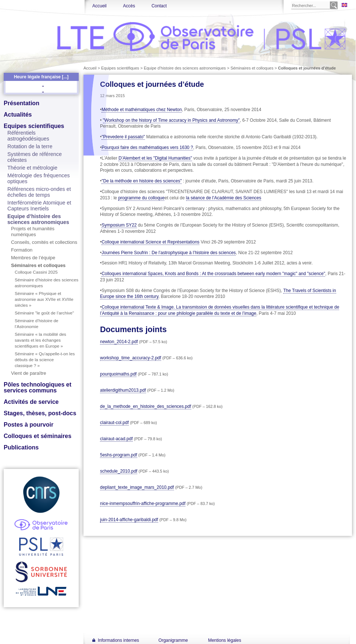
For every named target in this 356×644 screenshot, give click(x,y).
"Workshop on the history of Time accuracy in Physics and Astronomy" (171, 120)
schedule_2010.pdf (119, 471)
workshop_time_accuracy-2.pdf (131, 358)
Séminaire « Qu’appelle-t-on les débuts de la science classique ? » (45, 360)
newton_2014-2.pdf (119, 342)
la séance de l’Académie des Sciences (224, 198)
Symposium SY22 (119, 225)
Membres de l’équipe (33, 258)
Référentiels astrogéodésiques (28, 136)
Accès (129, 6)
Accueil (99, 6)
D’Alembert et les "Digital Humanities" (155, 158)
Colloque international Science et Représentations (150, 242)
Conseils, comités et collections (44, 242)
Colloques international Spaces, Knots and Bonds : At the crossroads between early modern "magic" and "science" (213, 274)
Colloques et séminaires (38, 436)
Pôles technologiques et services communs (38, 387)
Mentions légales (225, 640)
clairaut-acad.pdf (116, 439)
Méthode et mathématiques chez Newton (142, 110)
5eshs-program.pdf (119, 455)
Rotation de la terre (30, 146)
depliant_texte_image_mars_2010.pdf (137, 487)
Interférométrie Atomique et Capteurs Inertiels (39, 206)
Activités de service (31, 402)
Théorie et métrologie (32, 168)
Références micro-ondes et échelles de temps (39, 192)
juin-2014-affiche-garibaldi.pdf (129, 520)
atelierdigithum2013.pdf (123, 390)
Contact (159, 6)
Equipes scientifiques (34, 126)
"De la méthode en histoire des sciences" (142, 181)
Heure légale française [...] (41, 77)
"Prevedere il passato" (123, 137)
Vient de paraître (29, 373)
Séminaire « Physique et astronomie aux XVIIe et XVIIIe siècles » (44, 299)
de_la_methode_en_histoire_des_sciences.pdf (146, 406)
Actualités (18, 115)
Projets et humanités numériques (33, 232)
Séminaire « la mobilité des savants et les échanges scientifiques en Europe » (40, 340)
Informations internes (118, 640)
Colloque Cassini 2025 (36, 272)
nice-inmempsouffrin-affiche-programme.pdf (143, 504)
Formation (22, 250)
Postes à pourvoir (29, 425)
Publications (21, 447)
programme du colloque (141, 198)
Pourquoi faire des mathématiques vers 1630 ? (147, 147)
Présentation (22, 103)
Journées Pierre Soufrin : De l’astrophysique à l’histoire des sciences (169, 253)
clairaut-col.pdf (114, 423)
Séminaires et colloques (38, 265)
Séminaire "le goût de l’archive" (44, 313)
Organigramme (173, 640)
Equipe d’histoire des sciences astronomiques (38, 219)
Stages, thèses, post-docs (40, 413)
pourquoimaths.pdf (118, 374)
